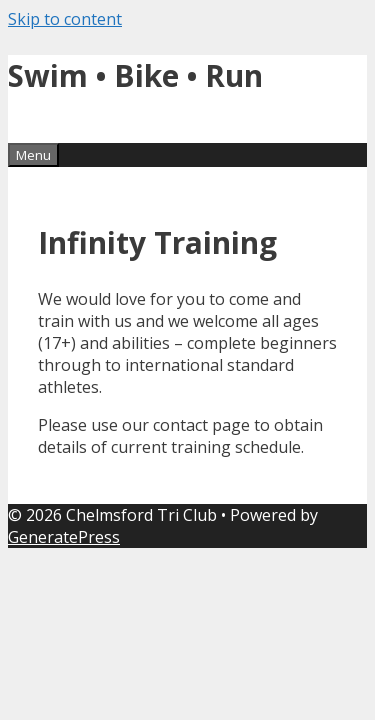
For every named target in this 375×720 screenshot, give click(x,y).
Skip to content (65, 19)
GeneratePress (64, 537)
